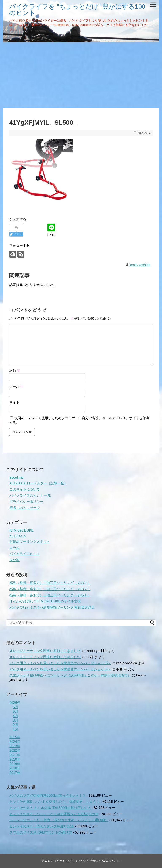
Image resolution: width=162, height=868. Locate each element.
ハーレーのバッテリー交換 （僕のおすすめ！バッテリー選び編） (59, 820)
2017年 (15, 773)
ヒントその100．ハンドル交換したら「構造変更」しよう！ (55, 802)
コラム (15, 548)
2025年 (15, 737)
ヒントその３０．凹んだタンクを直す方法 (42, 826)
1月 (16, 729)
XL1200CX (18, 536)
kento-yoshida (140, 265)
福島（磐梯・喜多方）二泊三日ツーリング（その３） (50, 583)
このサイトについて (25, 489)
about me (17, 477)
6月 (16, 707)
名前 (15, 371)
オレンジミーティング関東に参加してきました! (45, 651)
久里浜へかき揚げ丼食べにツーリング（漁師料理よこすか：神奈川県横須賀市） (70, 675)
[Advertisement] (81, 75)
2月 (16, 725)
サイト (14, 402)
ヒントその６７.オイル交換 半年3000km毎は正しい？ (50, 808)
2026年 (15, 703)
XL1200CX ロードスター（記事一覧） (38, 483)
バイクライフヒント (25, 554)
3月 (16, 720)
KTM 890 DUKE (22, 530)
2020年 (15, 759)
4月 (16, 716)
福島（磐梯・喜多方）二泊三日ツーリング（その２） (50, 589)
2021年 (15, 755)
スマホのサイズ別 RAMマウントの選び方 (41, 832)
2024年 (15, 742)
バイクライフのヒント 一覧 (30, 495)
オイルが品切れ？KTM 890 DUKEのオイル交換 (45, 601)
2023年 (15, 746)
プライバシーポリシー (26, 502)
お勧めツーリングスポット (30, 542)
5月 (16, 712)
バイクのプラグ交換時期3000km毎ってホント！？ (48, 796)
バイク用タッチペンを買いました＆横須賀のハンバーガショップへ (60, 663)
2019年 (15, 764)
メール (16, 386)
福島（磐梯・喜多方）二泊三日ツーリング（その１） (50, 595)
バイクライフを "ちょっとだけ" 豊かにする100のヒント (77, 10)
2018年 (15, 768)
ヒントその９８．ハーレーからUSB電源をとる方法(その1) (54, 814)
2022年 (15, 750)
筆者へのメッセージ (25, 508)
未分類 (15, 560)
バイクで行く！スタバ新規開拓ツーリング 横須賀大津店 (52, 607)
